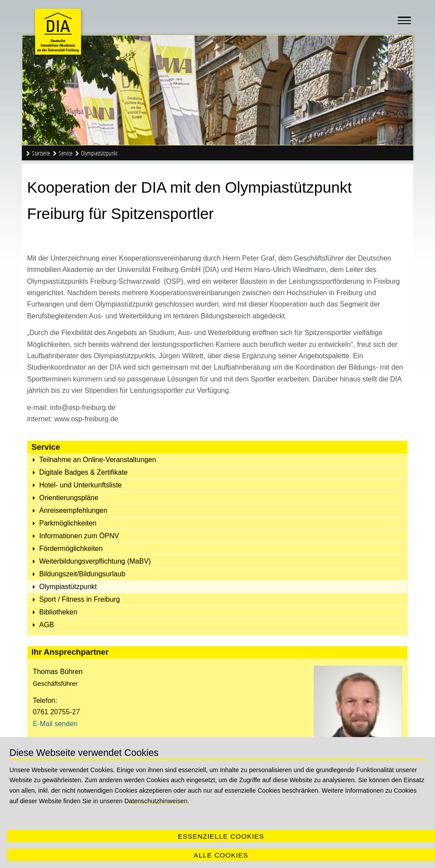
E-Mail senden (55, 724)
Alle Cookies (221, 855)
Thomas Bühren (58, 672)
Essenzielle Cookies (221, 836)
